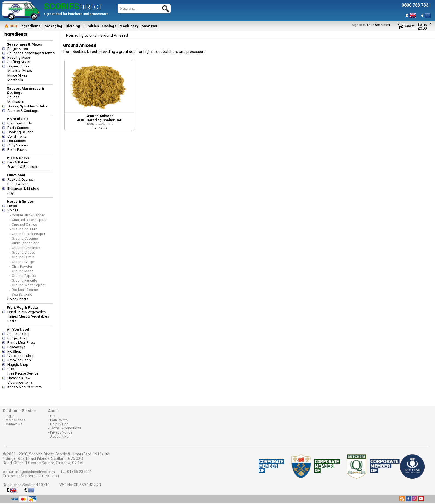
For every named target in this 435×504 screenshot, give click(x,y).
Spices (13, 210)
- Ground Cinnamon (25, 248)
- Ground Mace (22, 271)
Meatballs (15, 80)
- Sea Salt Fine (21, 294)
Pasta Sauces (18, 128)
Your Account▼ (372, 25)
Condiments (17, 136)
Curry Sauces (18, 145)
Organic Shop (18, 66)
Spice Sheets (18, 299)
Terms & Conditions (66, 428)
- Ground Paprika (23, 276)
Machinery (129, 26)
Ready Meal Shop (21, 343)
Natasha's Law (19, 378)
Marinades (16, 102)
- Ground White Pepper (28, 285)
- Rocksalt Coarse (24, 290)
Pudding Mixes (19, 57)
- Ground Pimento (24, 280)
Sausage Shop (19, 334)
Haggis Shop (18, 365)
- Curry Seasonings (25, 243)
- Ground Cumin (22, 257)
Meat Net (149, 26)
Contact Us (13, 424)
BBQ (11, 369)
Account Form (61, 436)
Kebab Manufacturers (25, 387)
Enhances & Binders (23, 189)
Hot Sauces (17, 141)
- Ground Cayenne (24, 238)
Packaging (53, 26)
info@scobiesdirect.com (35, 472)
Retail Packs (17, 150)
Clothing (73, 26)
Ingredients (30, 26)
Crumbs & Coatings (23, 111)
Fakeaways (16, 347)
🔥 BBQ (11, 26)
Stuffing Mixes (19, 62)
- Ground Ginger (22, 262)
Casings (109, 26)
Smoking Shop (19, 360)
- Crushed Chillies (23, 224)
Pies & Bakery (18, 162)
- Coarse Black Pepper (27, 215)
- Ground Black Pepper (28, 234)
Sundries (91, 26)
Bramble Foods (20, 123)
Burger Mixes (18, 49)
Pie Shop (14, 351)
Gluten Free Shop (21, 356)
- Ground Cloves (22, 252)
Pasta (12, 321)
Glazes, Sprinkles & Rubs (27, 106)
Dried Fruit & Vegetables (27, 312)
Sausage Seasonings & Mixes (31, 53)
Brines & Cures (19, 184)
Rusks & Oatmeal (21, 179)
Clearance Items (20, 382)
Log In (10, 416)
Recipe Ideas (15, 420)
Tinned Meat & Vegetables (28, 316)
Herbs (12, 206)
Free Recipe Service (23, 373)
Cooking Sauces (20, 132)
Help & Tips (59, 424)
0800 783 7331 (48, 476)
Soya (11, 193)
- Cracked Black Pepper (28, 220)
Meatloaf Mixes (20, 71)
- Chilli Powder (21, 266)
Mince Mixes (17, 75)
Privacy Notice (61, 432)
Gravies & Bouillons (23, 167)
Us (52, 416)
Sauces (13, 97)
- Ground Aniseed (24, 229)
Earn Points (59, 420)
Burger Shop (17, 338)
